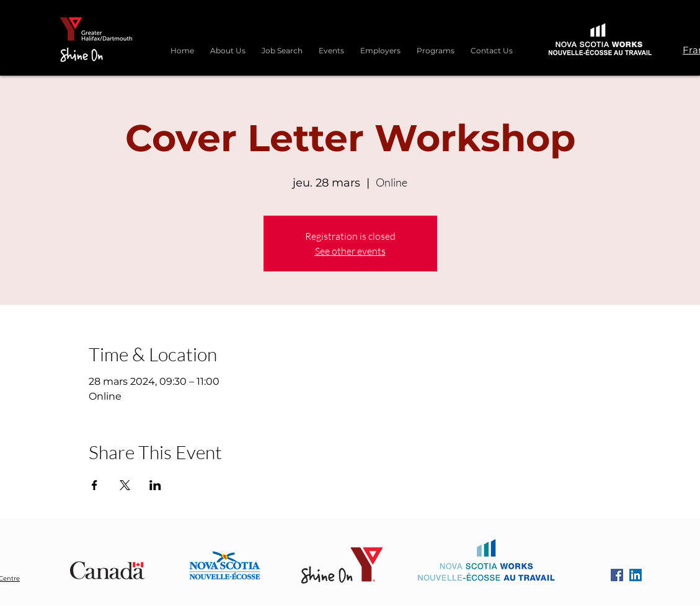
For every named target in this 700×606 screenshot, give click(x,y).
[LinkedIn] (636, 575)
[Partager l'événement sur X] (125, 485)
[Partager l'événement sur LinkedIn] (155, 485)
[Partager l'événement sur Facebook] (95, 485)
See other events (350, 251)
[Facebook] (617, 575)
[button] (436, 45)
